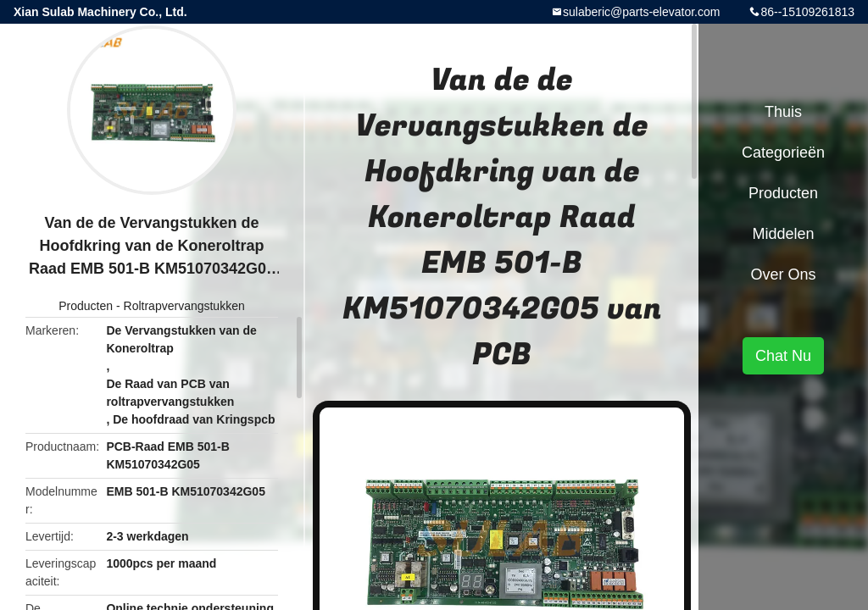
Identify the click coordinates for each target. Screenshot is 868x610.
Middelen (783, 234)
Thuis (783, 112)
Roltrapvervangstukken (184, 306)
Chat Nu (783, 356)
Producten (86, 306)
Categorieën (783, 152)
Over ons (783, 274)
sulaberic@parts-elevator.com (641, 12)
